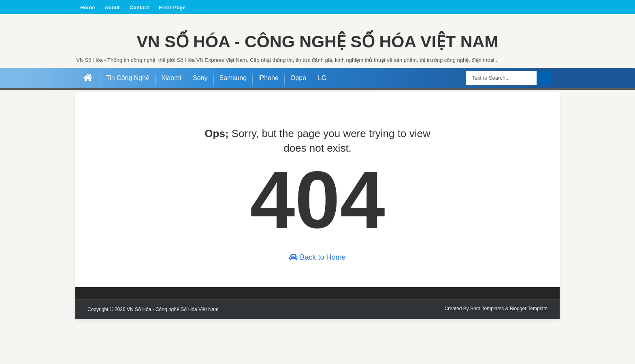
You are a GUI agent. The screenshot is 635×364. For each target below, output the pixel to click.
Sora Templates (487, 354)
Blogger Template (529, 354)
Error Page (172, 7)
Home (87, 7)
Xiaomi (171, 123)
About (112, 7)
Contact (139, 7)
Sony (200, 123)
